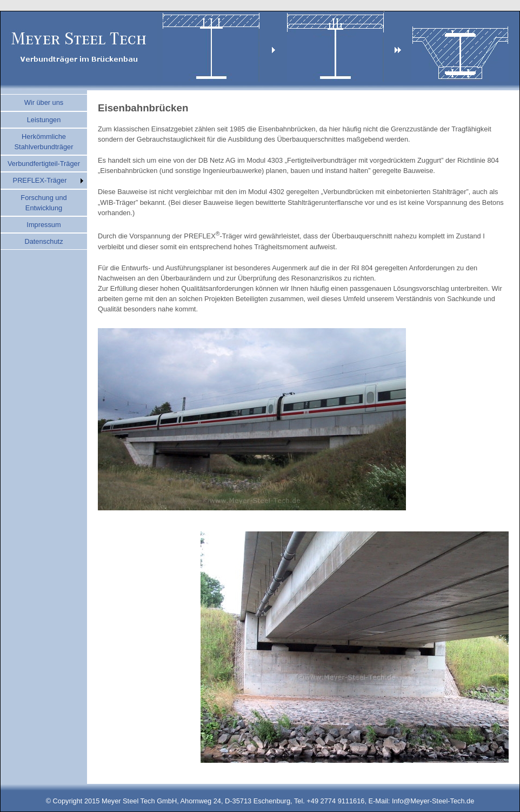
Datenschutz (44, 241)
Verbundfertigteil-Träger (44, 164)
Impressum (44, 225)
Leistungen (44, 120)
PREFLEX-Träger (40, 180)
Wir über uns (44, 102)
